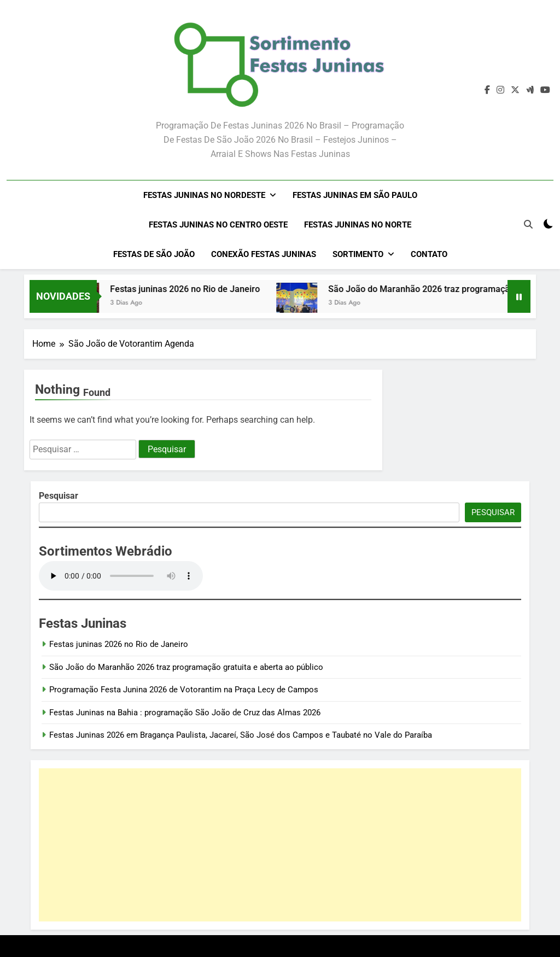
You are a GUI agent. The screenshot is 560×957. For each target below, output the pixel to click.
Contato (429, 254)
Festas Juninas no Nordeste (204, 195)
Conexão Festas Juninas (264, 254)
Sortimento (358, 254)
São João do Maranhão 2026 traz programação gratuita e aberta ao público (186, 667)
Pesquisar (493, 512)
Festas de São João (154, 254)
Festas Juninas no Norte (358, 225)
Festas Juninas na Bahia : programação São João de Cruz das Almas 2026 (185, 713)
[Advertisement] (280, 845)
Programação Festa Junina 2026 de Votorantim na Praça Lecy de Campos (184, 690)
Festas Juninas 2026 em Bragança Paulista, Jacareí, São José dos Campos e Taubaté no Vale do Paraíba (241, 735)
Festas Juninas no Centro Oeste (218, 225)
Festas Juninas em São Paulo (355, 195)
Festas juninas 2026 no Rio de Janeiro (196, 289)
